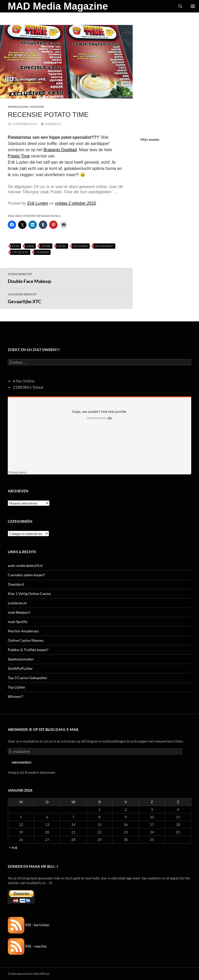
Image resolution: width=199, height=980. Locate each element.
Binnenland (18, 107)
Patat (62, 246)
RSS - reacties (27, 946)
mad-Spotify (18, 622)
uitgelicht (20, 252)
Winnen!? (16, 696)
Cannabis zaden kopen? (26, 575)
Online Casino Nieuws (26, 640)
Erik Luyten (38, 203)
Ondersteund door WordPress (29, 974)
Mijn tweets (150, 139)
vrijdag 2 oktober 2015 (75, 203)
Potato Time (19, 156)
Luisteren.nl (17, 603)
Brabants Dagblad (60, 150)
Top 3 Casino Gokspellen (27, 678)
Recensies (81, 246)
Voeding (37, 107)
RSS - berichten (29, 925)
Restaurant (104, 246)
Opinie (46, 246)
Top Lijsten (16, 687)
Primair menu (193, 6)
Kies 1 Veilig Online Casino (29, 594)
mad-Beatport (19, 612)
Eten (16, 246)
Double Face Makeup (66, 277)
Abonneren (22, 762)
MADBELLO (53, 124)
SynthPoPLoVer (20, 668)
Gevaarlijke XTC (66, 298)
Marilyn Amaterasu (23, 631)
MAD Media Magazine (58, 6)
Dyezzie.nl (16, 584)
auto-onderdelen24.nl (25, 565)
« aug (13, 847)
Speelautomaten (21, 659)
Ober (30, 246)
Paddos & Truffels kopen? (28, 650)
